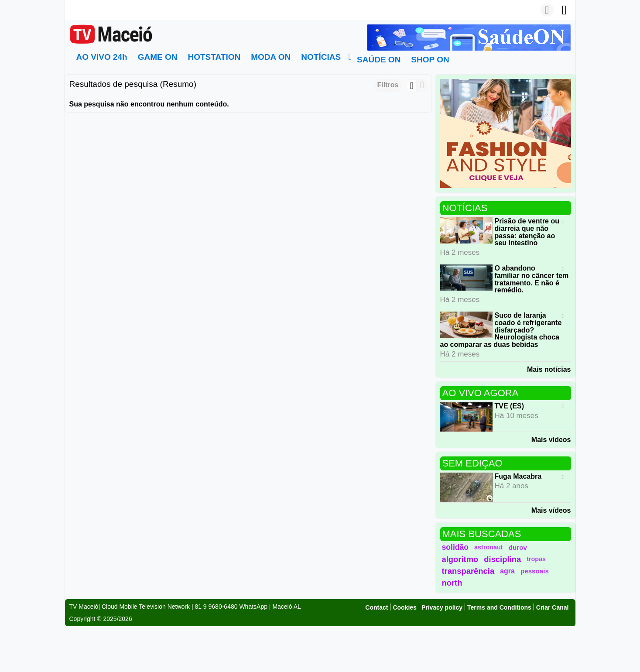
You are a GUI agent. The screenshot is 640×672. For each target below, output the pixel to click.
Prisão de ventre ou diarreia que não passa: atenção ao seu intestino (527, 232)
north (452, 583)
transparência (468, 571)
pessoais (535, 571)
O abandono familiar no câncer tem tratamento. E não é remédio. (532, 279)
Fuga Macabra (518, 476)
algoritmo (460, 559)
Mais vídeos (551, 440)
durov (518, 547)
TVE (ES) (510, 406)
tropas (536, 559)
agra (507, 571)
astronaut (489, 547)
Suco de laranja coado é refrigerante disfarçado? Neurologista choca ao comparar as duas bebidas (501, 330)
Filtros (388, 85)
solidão (455, 547)
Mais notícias (549, 369)
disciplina (502, 559)
